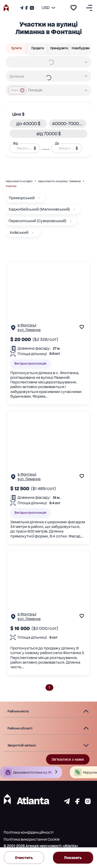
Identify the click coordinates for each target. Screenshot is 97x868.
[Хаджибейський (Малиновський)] (74, 209)
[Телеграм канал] (22, 8)
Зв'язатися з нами (68, 759)
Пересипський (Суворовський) (37, 221)
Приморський (22, 198)
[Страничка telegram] (67, 803)
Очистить (24, 858)
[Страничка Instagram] (31, 8)
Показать (73, 858)
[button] (28, 124)
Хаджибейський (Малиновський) (39, 209)
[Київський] (33, 233)
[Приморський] (39, 198)
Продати (38, 49)
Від (16, 143)
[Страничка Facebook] (26, 8)
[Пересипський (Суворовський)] (71, 221)
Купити (16, 49)
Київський (19, 232)
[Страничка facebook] (77, 803)
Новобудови (80, 49)
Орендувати (59, 49)
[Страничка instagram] (88, 803)
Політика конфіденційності (28, 832)
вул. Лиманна (29, 330)
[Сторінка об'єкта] (13, 329)
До (57, 143)
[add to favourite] (73, 8)
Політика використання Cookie (32, 839)
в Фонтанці (27, 325)
